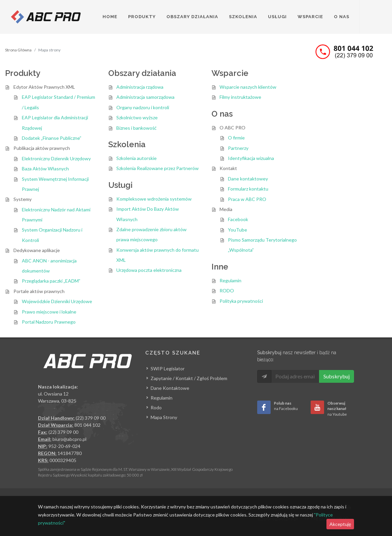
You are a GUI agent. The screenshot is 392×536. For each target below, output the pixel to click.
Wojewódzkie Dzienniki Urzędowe (57, 301)
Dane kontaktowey (248, 179)
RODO (227, 291)
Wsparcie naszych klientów (248, 87)
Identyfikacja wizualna (251, 158)
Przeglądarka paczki (51, 281)
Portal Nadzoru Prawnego (49, 322)
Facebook (238, 219)
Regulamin (230, 280)
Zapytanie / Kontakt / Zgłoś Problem (189, 378)
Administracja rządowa (140, 87)
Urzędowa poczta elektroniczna (149, 270)
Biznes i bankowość (136, 128)
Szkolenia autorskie (136, 158)
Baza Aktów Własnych (45, 169)
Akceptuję (340, 524)
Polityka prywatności (241, 301)
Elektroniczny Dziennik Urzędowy (56, 158)
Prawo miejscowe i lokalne (49, 312)
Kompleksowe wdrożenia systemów (154, 199)
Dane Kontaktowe (170, 388)
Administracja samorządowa (145, 97)
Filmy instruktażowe (240, 97)
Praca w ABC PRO (247, 199)
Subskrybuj (337, 376)
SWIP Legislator (168, 368)
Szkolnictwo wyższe (137, 117)
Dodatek (52, 138)
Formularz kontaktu (248, 189)
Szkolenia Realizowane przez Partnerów (158, 168)
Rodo (156, 407)
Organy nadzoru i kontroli (143, 107)
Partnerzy (238, 148)
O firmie (236, 138)
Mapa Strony (164, 417)
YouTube (238, 230)
